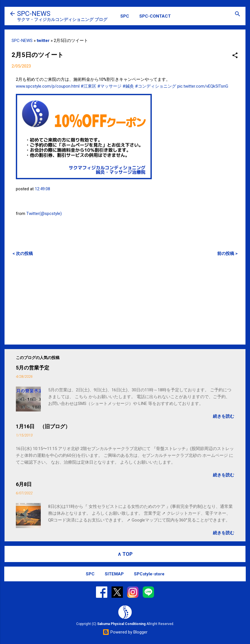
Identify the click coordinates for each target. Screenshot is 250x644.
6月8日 (24, 484)
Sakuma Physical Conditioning (121, 624)
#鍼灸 (128, 86)
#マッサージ (109, 86)
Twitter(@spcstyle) (44, 214)
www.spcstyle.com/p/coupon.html (48, 86)
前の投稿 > (227, 254)
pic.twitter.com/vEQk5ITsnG (203, 86)
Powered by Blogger (125, 632)
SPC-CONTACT (155, 16)
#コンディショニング (156, 86)
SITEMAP (114, 574)
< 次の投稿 (23, 254)
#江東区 (88, 86)
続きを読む (224, 416)
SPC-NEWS (34, 14)
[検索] (238, 14)
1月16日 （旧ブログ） (43, 426)
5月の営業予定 (33, 368)
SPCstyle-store (149, 574)
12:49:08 (42, 189)
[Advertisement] (125, 300)
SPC (125, 16)
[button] (235, 56)
